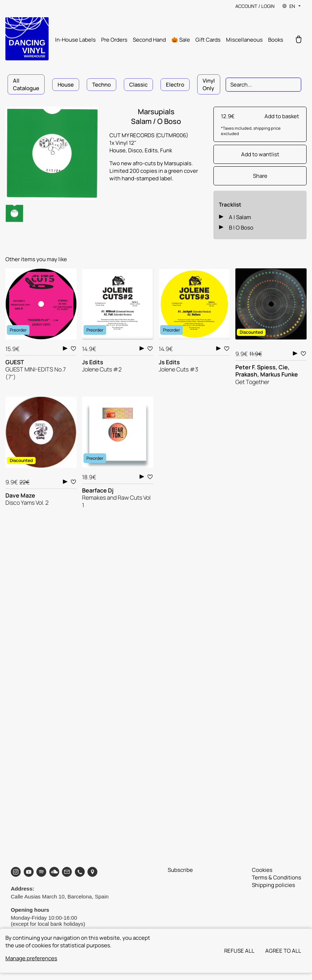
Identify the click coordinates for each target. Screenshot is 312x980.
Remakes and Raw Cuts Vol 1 (116, 501)
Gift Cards (208, 40)
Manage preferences (31, 958)
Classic (138, 85)
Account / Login (255, 6)
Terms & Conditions (277, 877)
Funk (166, 150)
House (66, 85)
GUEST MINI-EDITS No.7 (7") (36, 373)
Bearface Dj (98, 490)
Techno (101, 85)
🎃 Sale (181, 40)
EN (292, 6)
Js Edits (93, 362)
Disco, (136, 150)
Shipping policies (273, 885)
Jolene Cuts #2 (102, 369)
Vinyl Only (209, 84)
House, (119, 150)
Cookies (262, 870)
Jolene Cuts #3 (178, 369)
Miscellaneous (244, 40)
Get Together (252, 382)
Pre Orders (114, 40)
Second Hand (149, 40)
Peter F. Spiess (256, 367)
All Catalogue (26, 84)
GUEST (15, 362)
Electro (175, 85)
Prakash (246, 374)
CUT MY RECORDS (132, 135)
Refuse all (239, 951)
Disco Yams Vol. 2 (27, 503)
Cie (283, 367)
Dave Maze (20, 495)
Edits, (152, 150)
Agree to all (283, 951)
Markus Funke (279, 374)
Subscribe (180, 870)
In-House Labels (75, 40)
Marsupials (156, 112)
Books (276, 40)
